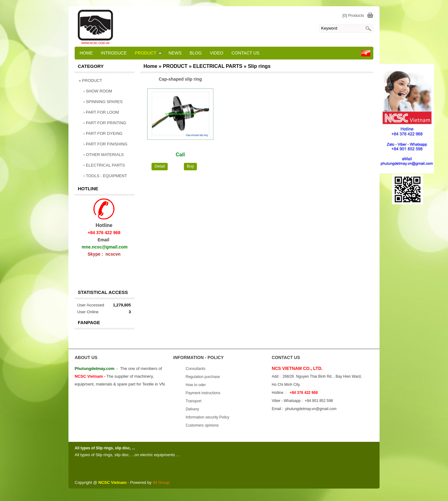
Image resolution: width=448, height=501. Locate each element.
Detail (160, 166)
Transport (194, 401)
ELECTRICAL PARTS (104, 165)
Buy (190, 166)
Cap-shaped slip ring (180, 79)
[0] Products (353, 15)
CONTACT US (245, 53)
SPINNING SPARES (103, 102)
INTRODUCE (114, 53)
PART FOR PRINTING (105, 123)
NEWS (175, 53)
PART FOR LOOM (101, 112)
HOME (86, 53)
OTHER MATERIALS (104, 155)
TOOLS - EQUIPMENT (105, 176)
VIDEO (217, 53)
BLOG (196, 53)
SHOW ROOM (98, 91)
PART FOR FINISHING (105, 144)
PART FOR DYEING (103, 133)
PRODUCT (90, 80)
